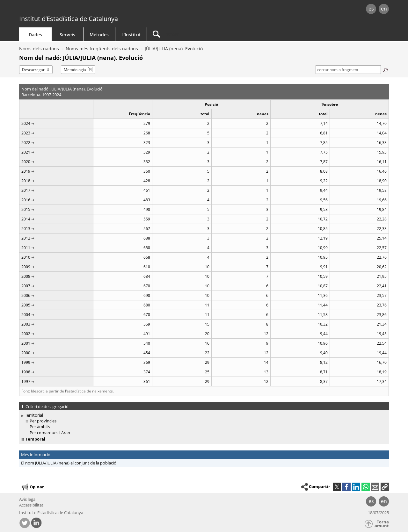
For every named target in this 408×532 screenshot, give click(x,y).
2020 (26, 162)
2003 (26, 324)
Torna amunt (382, 524)
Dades (35, 35)
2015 (26, 209)
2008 (26, 276)
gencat (93, 9)
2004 (26, 315)
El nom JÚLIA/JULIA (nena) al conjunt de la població (69, 463)
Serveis (67, 35)
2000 (26, 353)
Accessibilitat (31, 505)
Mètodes (99, 35)
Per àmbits (40, 427)
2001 (26, 343)
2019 (26, 171)
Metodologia (75, 70)
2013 (26, 229)
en (384, 9)
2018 (26, 181)
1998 (26, 372)
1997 (26, 381)
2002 (26, 334)
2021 (26, 152)
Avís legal (28, 499)
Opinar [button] (32, 487)
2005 (26, 305)
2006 (26, 295)
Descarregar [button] (33, 70)
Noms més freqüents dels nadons (102, 49)
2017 (26, 190)
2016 (26, 200)
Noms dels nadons (39, 49)
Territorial (34, 415)
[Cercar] (201, 34)
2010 (26, 257)
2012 (26, 238)
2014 (26, 219)
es (371, 9)
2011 (26, 248)
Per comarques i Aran (50, 433)
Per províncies (43, 421)
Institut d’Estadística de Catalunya (69, 19)
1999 (26, 362)
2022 (26, 143)
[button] (385, 487)
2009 (26, 267)
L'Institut (131, 35)
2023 (26, 133)
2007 (26, 286)
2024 (26, 123)
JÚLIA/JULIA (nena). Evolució (174, 49)
